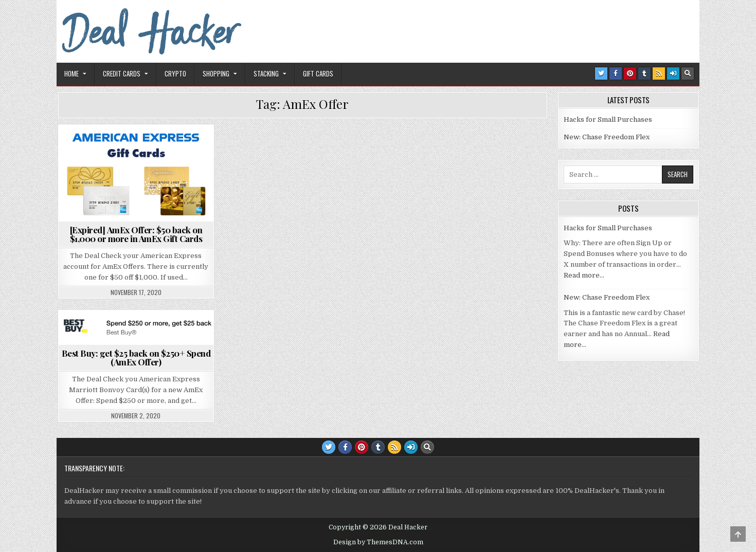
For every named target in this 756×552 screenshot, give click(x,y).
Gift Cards (318, 73)
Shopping (216, 73)
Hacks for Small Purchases (608, 119)
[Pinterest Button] (630, 73)
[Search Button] (688, 73)
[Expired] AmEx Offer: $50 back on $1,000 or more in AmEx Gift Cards (136, 234)
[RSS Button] (659, 73)
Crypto (175, 73)
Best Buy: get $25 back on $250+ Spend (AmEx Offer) (136, 357)
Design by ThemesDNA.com (378, 542)
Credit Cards (122, 73)
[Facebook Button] (616, 73)
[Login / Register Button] (673, 73)
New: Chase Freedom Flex (607, 137)
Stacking (266, 73)
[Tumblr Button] (644, 73)
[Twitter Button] (601, 73)
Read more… (584, 275)
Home (71, 73)
